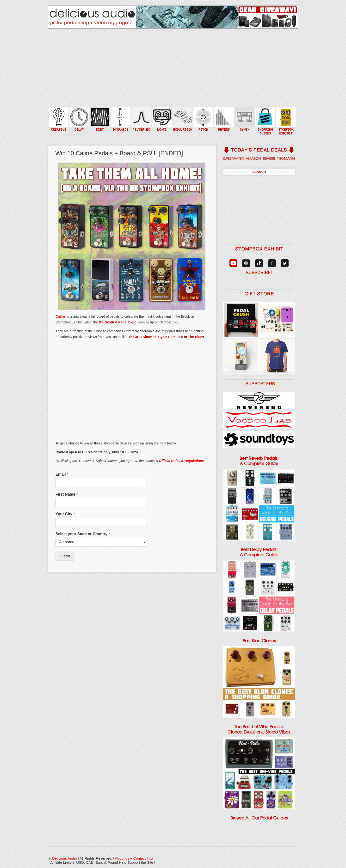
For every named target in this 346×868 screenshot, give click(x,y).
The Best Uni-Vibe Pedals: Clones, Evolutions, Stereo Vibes (259, 729)
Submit (65, 556)
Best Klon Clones (259, 641)
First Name (67, 494)
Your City (65, 514)
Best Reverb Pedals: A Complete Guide (259, 461)
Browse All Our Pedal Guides (259, 818)
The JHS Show (140, 337)
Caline (61, 316)
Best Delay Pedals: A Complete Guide (259, 552)
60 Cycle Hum (165, 337)
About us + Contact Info (134, 858)
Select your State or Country (83, 534)
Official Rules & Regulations (181, 461)
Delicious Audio (65, 858)
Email (62, 474)
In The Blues (194, 337)
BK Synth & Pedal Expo (118, 322)
